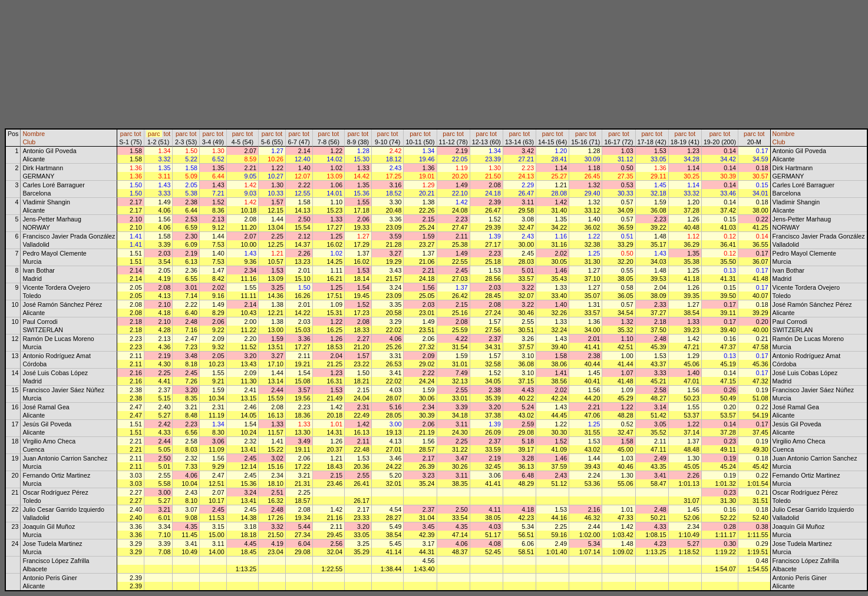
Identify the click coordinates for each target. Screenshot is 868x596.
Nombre (34, 134)
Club (29, 142)
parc (126, 134)
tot (138, 134)
